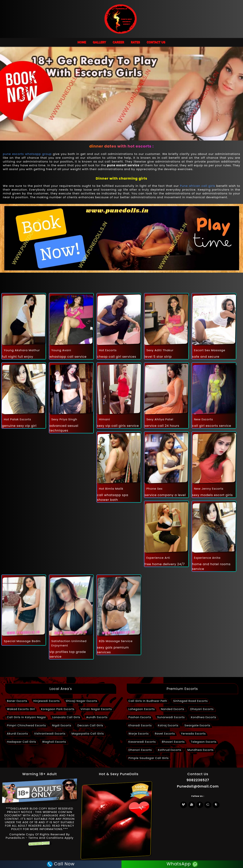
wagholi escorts (54, 742)
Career (118, 42)
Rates (136, 42)
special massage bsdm (22, 641)
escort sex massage (210, 350)
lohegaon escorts (142, 709)
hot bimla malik (111, 489)
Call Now (60, 864)
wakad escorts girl (21, 709)
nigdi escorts (62, 725)
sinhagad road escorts (190, 701)
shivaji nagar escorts (81, 701)
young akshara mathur (22, 350)
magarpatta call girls (88, 734)
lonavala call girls (66, 717)
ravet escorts (165, 734)
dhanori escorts (140, 750)
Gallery (100, 42)
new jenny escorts (209, 489)
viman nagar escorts (96, 709)
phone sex (154, 489)
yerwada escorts (193, 734)
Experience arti (158, 558)
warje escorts (139, 734)
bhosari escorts (173, 742)
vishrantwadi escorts (50, 734)
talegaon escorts (204, 742)
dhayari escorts (202, 709)
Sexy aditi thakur (160, 350)
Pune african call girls (198, 186)
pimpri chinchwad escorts (26, 725)
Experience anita (207, 558)
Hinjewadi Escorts (47, 701)
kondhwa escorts (204, 717)
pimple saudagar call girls (149, 758)
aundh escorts (97, 717)
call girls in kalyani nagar (27, 717)
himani (105, 419)
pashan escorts (140, 717)
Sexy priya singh (64, 419)
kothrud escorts (170, 750)
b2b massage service (116, 641)
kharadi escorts (140, 725)
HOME (82, 42)
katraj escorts (168, 725)
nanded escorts (172, 709)
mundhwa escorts (200, 750)
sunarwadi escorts (171, 717)
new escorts (204, 419)
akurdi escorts (18, 734)
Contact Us (156, 42)
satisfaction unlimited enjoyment (69, 643)
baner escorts (17, 701)
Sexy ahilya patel (160, 419)
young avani (61, 350)
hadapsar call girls (22, 742)
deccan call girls (90, 725)
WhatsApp (183, 864)
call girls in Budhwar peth (148, 701)
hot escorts (108, 350)
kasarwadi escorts (142, 742)
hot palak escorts (17, 419)
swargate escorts (197, 725)
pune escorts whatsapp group (27, 154)
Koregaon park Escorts (58, 709)
